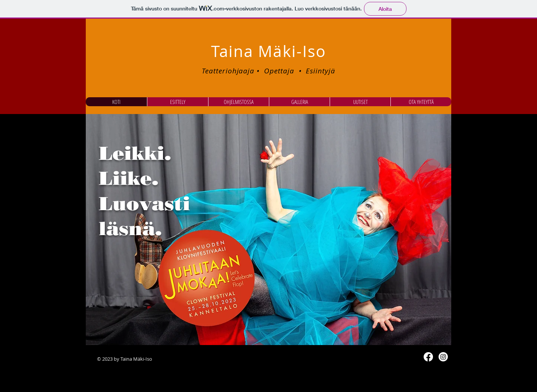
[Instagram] (443, 357)
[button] (268, 230)
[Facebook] (428, 357)
